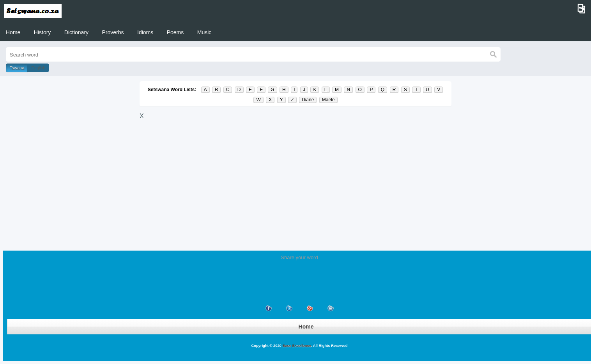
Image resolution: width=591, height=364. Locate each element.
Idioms (145, 32)
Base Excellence (296, 346)
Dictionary (76, 32)
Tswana (17, 68)
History (42, 32)
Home (13, 32)
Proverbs (113, 32)
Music (204, 32)
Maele (328, 100)
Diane (308, 100)
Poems (175, 32)
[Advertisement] (295, 180)
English (38, 68)
